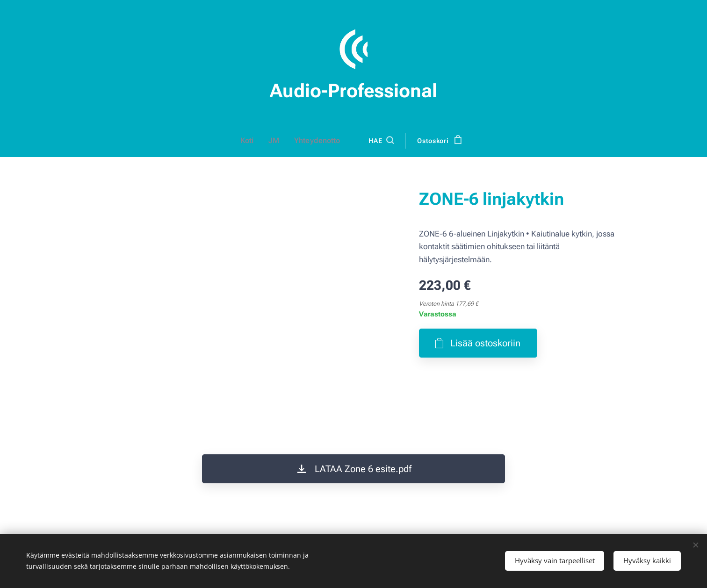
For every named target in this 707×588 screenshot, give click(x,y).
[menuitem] (251, 141)
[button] (381, 141)
